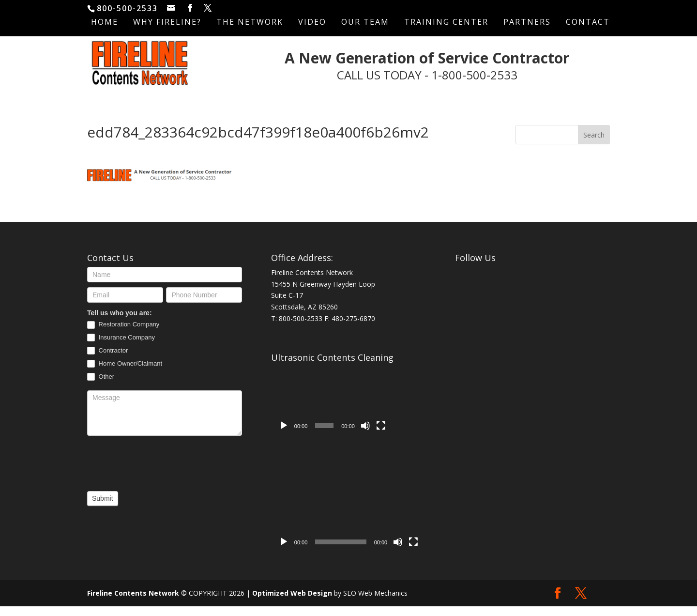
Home (105, 23)
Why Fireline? (167, 23)
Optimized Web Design (292, 603)
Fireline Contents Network (133, 603)
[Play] (284, 435)
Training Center (446, 23)
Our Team (365, 23)
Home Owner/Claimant (125, 374)
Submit (103, 508)
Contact (588, 23)
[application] (332, 411)
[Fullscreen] (381, 435)
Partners (527, 23)
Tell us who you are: (120, 323)
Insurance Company (121, 347)
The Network (250, 23)
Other (101, 387)
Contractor (107, 361)
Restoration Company (123, 334)
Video (312, 23)
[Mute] (365, 435)
